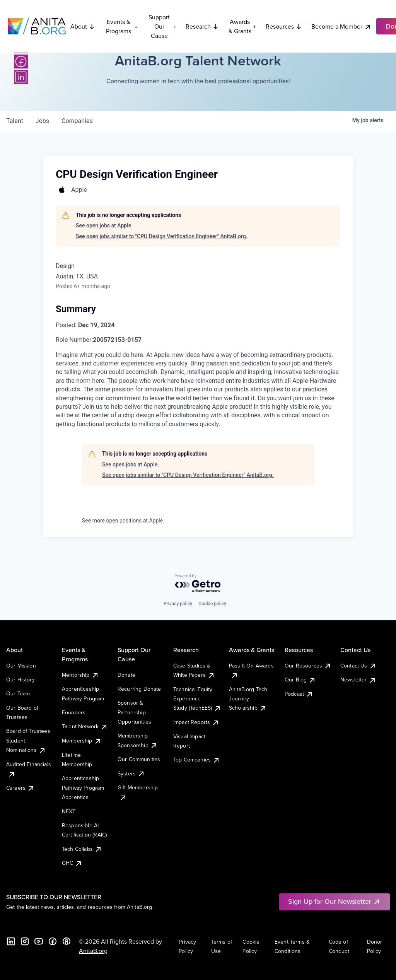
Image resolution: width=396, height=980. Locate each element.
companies (77, 121)
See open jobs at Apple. (104, 225)
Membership (82, 741)
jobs (42, 121)
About (83, 26)
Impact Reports (196, 722)
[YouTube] (39, 941)
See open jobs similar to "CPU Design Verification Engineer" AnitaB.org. (162, 236)
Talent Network (85, 726)
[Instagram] (25, 941)
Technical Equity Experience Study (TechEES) (197, 699)
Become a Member (341, 26)
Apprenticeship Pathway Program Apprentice (83, 788)
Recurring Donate (139, 689)
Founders (74, 712)
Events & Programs (122, 26)
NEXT (69, 811)
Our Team (18, 693)
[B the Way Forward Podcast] (67, 941)
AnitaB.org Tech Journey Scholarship (248, 699)
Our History (20, 680)
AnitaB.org (93, 951)
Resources (284, 26)
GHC (72, 863)
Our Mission (21, 666)
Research (202, 26)
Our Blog (300, 680)
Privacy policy (178, 604)
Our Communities (139, 759)
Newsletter (358, 680)
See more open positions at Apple (122, 521)
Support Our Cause (162, 26)
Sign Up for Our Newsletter (334, 901)
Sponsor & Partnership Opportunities (134, 712)
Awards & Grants (242, 26)
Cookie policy (212, 604)
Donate (126, 675)
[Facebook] (21, 61)
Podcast (299, 694)
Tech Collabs (82, 849)
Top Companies (197, 760)
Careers (20, 788)
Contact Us (358, 666)
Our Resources (308, 666)
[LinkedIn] (21, 77)
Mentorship (80, 675)
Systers (131, 773)
